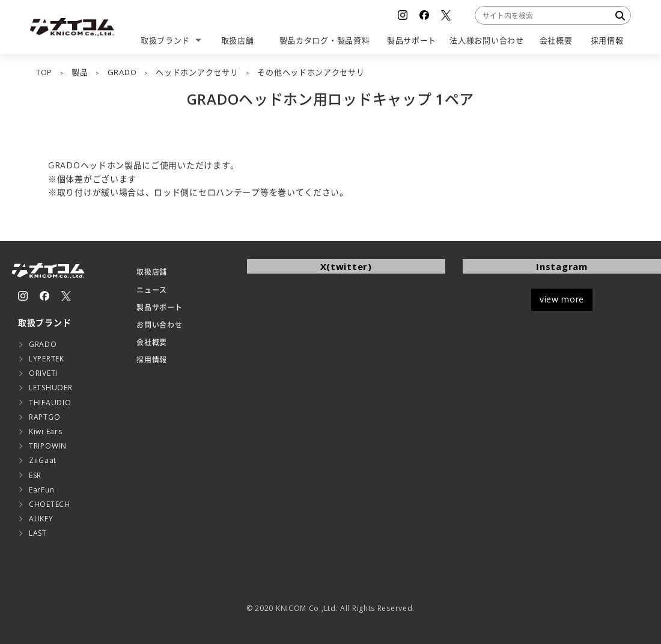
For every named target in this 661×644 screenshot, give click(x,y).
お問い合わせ (159, 325)
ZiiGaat (43, 460)
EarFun (41, 490)
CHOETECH (50, 504)
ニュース (152, 290)
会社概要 (152, 342)
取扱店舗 (152, 272)
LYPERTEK (47, 359)
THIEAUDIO (50, 403)
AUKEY (41, 519)
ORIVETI (43, 373)
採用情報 (152, 360)
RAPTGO (44, 417)
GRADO (43, 344)
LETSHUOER (50, 388)
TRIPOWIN (48, 446)
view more (562, 299)
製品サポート (159, 308)
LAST (38, 533)
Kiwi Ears (45, 431)
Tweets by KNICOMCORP (301, 289)
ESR (35, 475)
